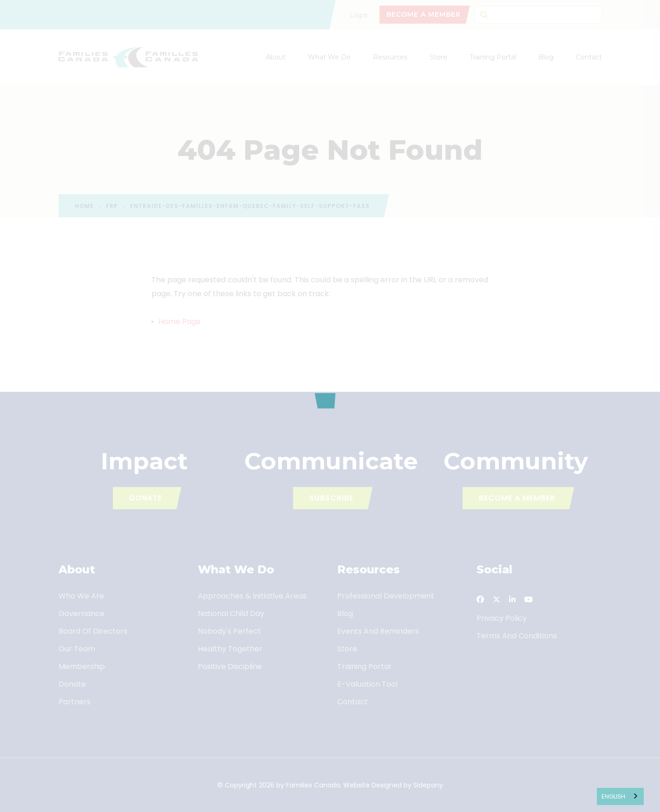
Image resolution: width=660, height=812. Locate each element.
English (613, 796)
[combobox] (620, 796)
